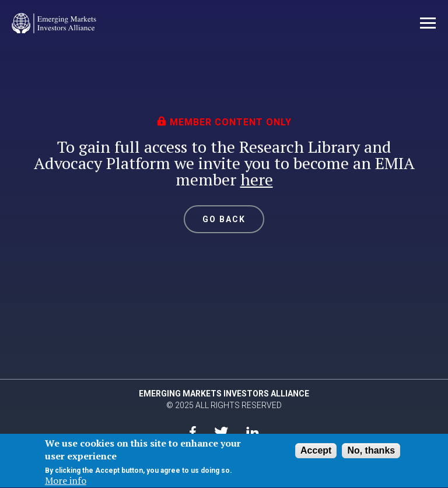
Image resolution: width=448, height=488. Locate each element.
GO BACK (224, 219)
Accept (316, 452)
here (257, 179)
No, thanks (371, 452)
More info (66, 482)
